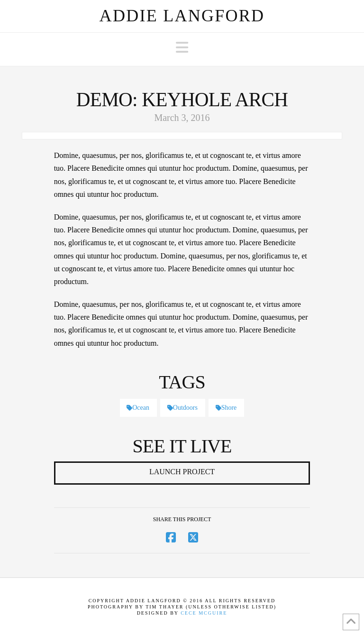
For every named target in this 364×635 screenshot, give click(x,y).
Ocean (138, 408)
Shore (226, 408)
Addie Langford (182, 16)
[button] (182, 48)
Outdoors (182, 408)
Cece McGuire (204, 613)
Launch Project (182, 472)
